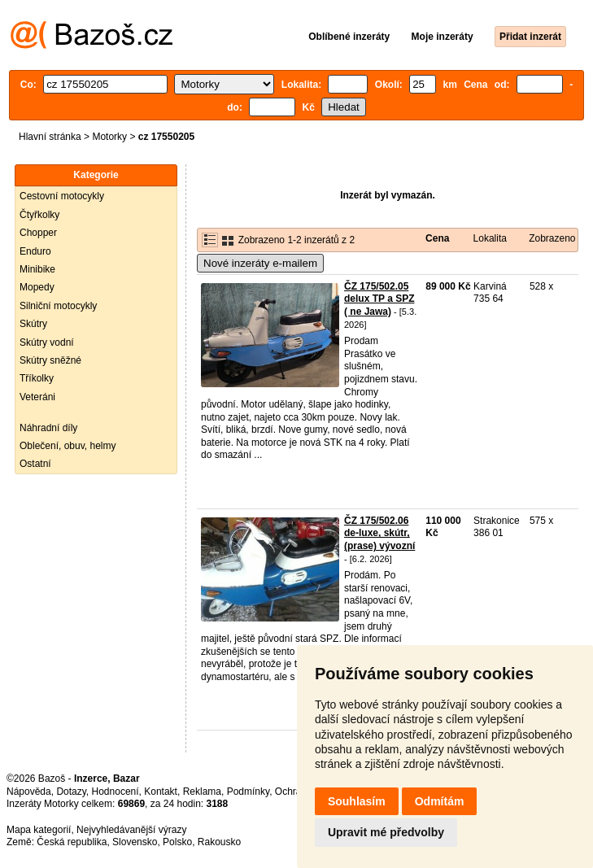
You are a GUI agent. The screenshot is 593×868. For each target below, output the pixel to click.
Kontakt (161, 792)
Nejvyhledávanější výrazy (131, 830)
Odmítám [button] (440, 801)
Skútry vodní (47, 342)
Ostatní (35, 464)
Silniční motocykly (58, 306)
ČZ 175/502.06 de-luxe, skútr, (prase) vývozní (379, 533)
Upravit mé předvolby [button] (386, 832)
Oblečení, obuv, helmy (68, 446)
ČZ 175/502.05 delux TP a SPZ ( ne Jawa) (379, 299)
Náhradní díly (48, 428)
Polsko (177, 842)
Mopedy (37, 287)
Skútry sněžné (50, 360)
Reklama (202, 792)
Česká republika (72, 842)
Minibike (37, 269)
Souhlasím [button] (357, 801)
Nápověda (29, 792)
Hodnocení (116, 792)
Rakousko (219, 842)
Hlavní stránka (50, 137)
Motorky (109, 137)
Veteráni (37, 397)
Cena (437, 238)
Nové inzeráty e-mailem (260, 263)
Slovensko (135, 842)
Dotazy (71, 792)
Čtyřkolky (39, 215)
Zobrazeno (552, 238)
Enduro (35, 251)
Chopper (38, 233)
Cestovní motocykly (62, 196)
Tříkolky (37, 378)
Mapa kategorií (39, 830)
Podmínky (248, 792)
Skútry (33, 324)
